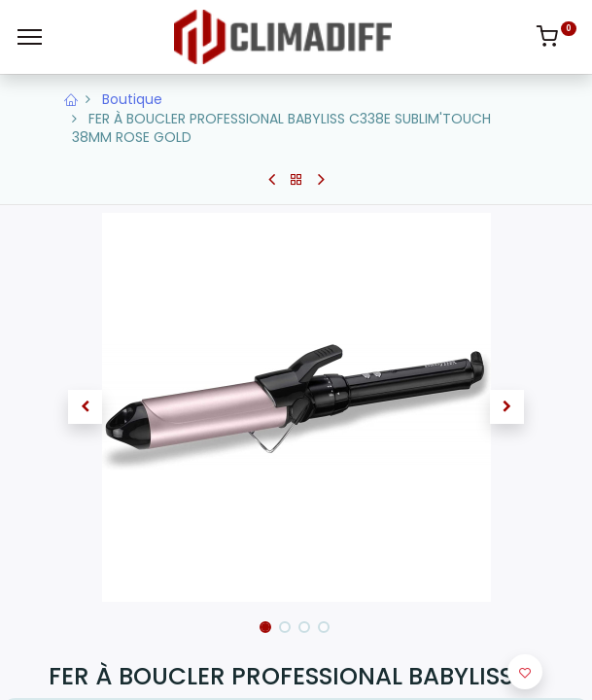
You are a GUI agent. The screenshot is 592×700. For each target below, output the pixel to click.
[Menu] (30, 37)
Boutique (132, 99)
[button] (86, 407)
